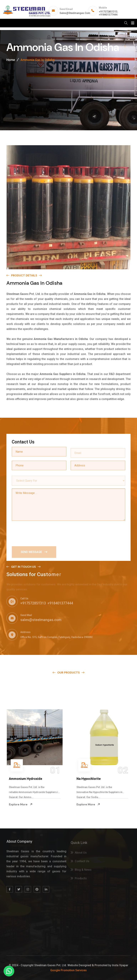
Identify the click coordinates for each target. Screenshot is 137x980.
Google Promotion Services (68, 970)
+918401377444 (108, 15)
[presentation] (39, 533)
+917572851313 (108, 12)
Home (11, 60)
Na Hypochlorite (89, 779)
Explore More (21, 804)
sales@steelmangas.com (75, 13)
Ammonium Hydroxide (26, 779)
